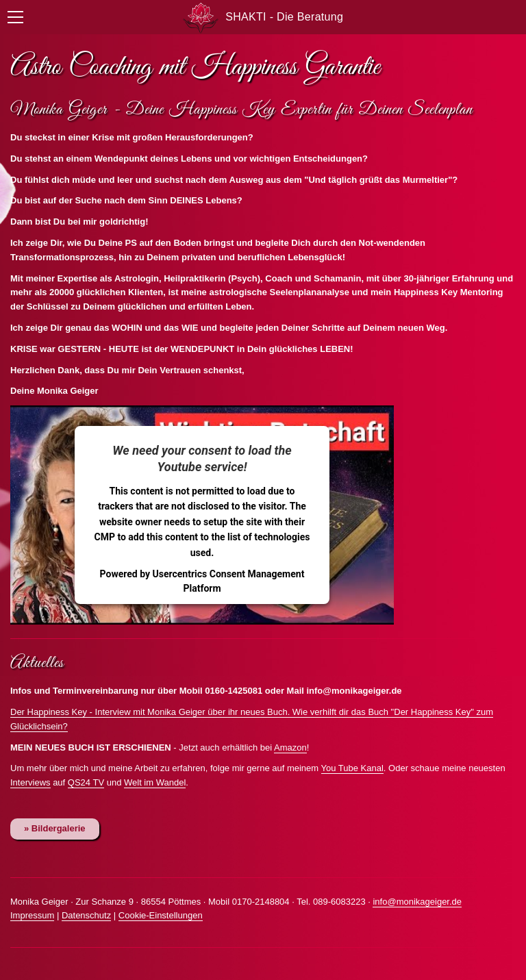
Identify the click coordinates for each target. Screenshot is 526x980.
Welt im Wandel (155, 782)
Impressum (32, 915)
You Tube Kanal (352, 768)
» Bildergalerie (55, 828)
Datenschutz (86, 915)
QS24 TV (86, 782)
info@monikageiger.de (417, 902)
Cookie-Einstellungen (161, 915)
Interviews (30, 782)
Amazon (290, 747)
